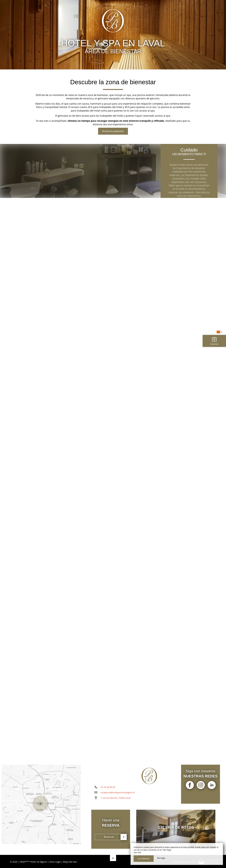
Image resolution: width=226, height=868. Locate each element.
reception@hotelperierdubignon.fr (118, 796)
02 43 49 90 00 (108, 791)
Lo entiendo (144, 859)
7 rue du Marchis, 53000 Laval (115, 802)
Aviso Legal (55, 861)
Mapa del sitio (70, 861)
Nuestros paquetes (113, 131)
